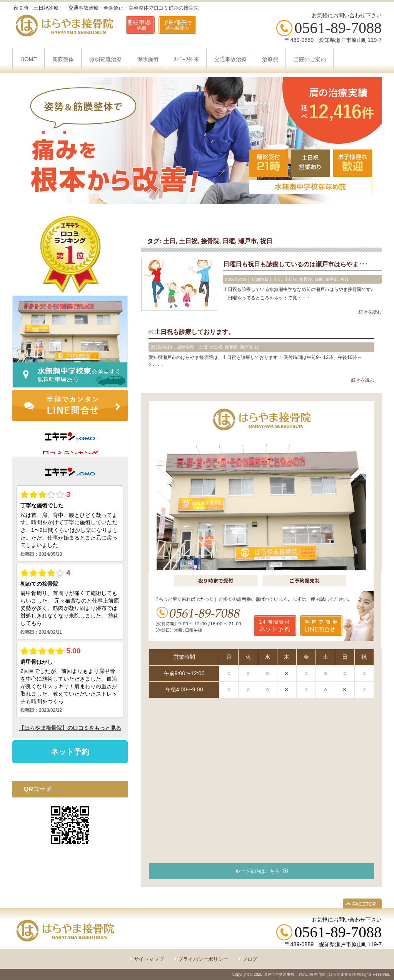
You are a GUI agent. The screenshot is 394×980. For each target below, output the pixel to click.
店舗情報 (260, 279)
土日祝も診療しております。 (194, 332)
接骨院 (210, 241)
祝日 (266, 241)
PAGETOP (364, 904)
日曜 (229, 241)
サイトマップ (149, 959)
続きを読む (370, 312)
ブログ (250, 959)
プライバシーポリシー (203, 959)
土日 (169, 241)
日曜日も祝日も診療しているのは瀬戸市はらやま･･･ (295, 264)
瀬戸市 (247, 241)
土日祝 (188, 241)
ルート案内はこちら (258, 871)
